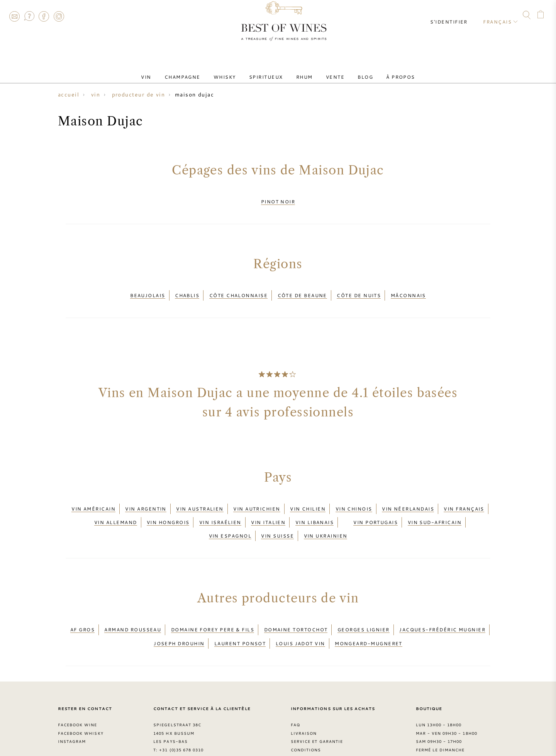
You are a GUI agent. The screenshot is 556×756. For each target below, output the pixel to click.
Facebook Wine (78, 695)
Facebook (44, 16)
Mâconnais (408, 289)
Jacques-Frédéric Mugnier (442, 606)
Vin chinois (354, 498)
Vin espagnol (230, 517)
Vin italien (268, 507)
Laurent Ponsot (240, 616)
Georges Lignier (364, 606)
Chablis (187, 289)
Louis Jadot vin (300, 616)
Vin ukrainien (326, 517)
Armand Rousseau (133, 606)
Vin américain (93, 498)
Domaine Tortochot (296, 606)
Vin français (464, 498)
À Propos (382, 71)
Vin (165, 71)
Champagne (196, 71)
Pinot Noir (278, 200)
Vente (327, 71)
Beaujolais (148, 289)
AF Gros (82, 606)
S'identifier (455, 15)
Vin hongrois (168, 507)
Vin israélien (220, 507)
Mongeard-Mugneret (369, 616)
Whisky (233, 71)
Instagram (59, 16)
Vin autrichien (257, 498)
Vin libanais (314, 507)
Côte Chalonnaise (238, 289)
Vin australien (200, 498)
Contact (14, 16)
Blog (352, 71)
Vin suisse (277, 517)
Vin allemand (115, 507)
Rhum (302, 71)
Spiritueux (269, 71)
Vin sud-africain (435, 507)
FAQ (29, 16)
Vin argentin (146, 498)
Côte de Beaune (302, 289)
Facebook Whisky (81, 703)
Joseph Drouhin (179, 616)
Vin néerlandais (408, 498)
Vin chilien (308, 498)
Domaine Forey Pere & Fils (213, 606)
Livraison (304, 703)
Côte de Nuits (359, 289)
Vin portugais (375, 507)
